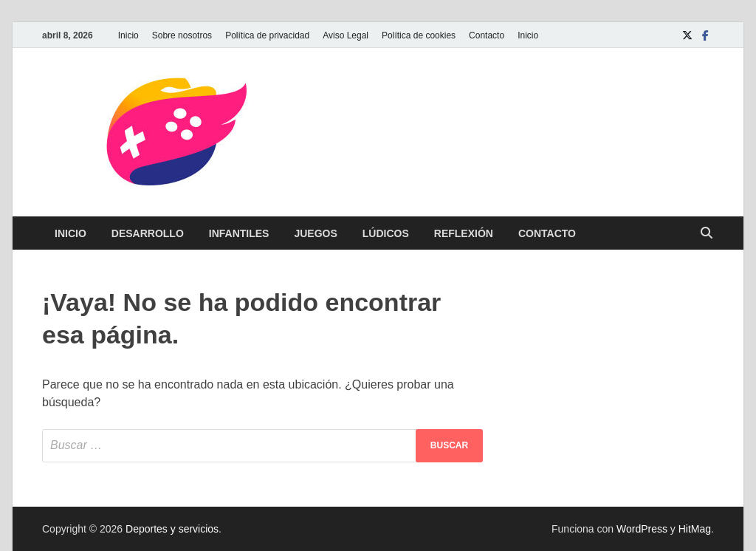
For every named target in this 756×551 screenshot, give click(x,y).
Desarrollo (148, 233)
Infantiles (239, 233)
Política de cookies (419, 35)
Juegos (315, 233)
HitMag (695, 529)
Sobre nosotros (182, 35)
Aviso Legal (346, 35)
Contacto (487, 35)
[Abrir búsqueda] (707, 234)
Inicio (128, 35)
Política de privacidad (267, 35)
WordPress (642, 529)
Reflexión (464, 233)
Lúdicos (386, 233)
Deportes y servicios (172, 529)
